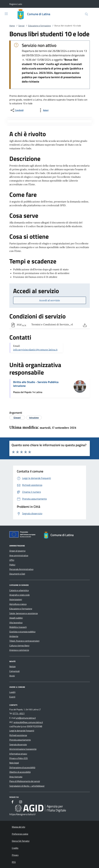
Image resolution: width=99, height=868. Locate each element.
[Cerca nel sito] (86, 14)
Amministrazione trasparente (23, 749)
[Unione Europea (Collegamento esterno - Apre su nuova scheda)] (23, 535)
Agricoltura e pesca (18, 604)
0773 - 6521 (19, 713)
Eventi (12, 697)
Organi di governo (17, 551)
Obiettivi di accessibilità (20, 772)
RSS (14, 862)
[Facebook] (12, 802)
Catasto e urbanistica (19, 590)
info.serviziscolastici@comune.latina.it (35, 350)
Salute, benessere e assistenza (24, 613)
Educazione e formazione (39, 26)
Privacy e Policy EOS (19, 758)
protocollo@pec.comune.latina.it (28, 722)
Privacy (15, 855)
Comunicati (14, 671)
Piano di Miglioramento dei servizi (25, 781)
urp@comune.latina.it (26, 718)
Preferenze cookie (20, 834)
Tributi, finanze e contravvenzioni (24, 641)
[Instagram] (21, 802)
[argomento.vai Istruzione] (34, 418)
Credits (15, 848)
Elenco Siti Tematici (21, 841)
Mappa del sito (18, 827)
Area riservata (16, 777)
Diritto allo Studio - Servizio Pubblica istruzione (36, 384)
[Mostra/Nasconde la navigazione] (6, 14)
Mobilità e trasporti (18, 627)
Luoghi (12, 692)
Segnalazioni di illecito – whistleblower (27, 786)
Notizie (12, 666)
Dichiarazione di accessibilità (22, 767)
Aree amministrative (19, 555)
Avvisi (12, 676)
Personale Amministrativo (21, 569)
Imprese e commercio (19, 650)
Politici (12, 565)
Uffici (12, 560)
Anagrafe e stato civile (19, 595)
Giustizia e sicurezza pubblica (22, 632)
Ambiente (14, 636)
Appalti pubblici (16, 618)
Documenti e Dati (17, 574)
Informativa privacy (18, 754)
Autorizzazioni (16, 599)
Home (12, 26)
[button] (16, 4)
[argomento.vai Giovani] (17, 418)
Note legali (14, 763)
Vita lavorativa (16, 623)
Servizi (21, 26)
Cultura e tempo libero (19, 646)
